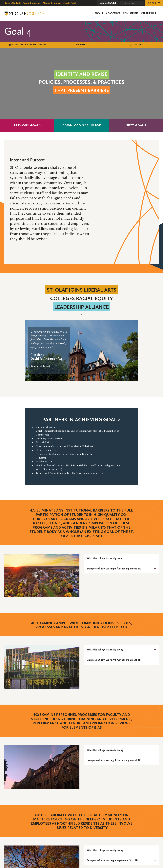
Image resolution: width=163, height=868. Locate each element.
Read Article (38, 366)
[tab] (121, 558)
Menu (81, 45)
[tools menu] (154, 3)
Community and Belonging (27, 45)
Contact (136, 45)
